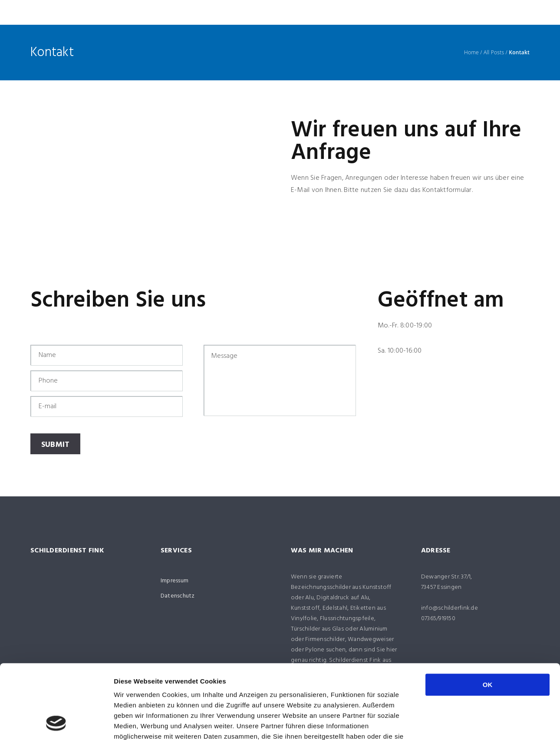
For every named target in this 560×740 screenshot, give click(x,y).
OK (488, 615)
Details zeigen (462, 723)
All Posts (494, 53)
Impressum (175, 581)
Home (471, 53)
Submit (56, 445)
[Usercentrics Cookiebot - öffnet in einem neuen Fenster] (56, 723)
